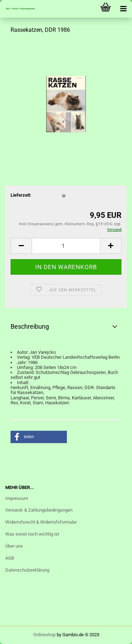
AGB (10, 558)
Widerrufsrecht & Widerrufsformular (41, 522)
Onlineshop (44, 635)
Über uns (14, 546)
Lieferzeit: (21, 195)
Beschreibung (30, 326)
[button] (39, 437)
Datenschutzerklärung (27, 570)
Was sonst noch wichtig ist (32, 534)
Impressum (17, 498)
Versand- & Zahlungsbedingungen (39, 510)
